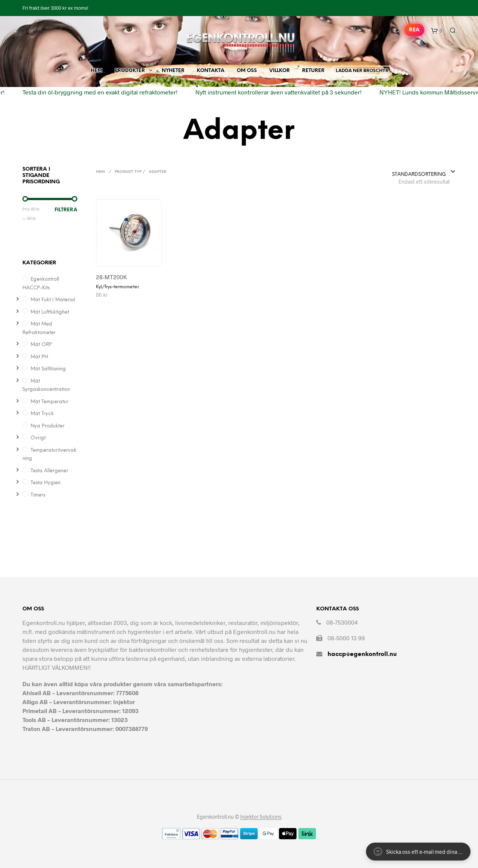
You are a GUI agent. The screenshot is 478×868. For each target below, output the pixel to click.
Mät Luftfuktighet (50, 312)
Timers (38, 495)
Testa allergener (49, 471)
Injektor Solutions (261, 817)
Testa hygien (46, 483)
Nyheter (173, 71)
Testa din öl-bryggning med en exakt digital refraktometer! (95, 92)
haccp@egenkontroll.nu (362, 654)
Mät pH (39, 357)
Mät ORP (41, 345)
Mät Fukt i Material (53, 300)
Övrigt (38, 438)
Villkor (280, 71)
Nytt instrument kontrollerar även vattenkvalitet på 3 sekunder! (274, 92)
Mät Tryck (42, 414)
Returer (313, 71)
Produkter (130, 71)
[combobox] (424, 172)
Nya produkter (48, 426)
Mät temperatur (49, 402)
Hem (97, 71)
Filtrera (66, 210)
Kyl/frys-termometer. (118, 287)
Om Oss (247, 71)
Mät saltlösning (48, 369)
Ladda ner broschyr (362, 71)
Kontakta (211, 71)
